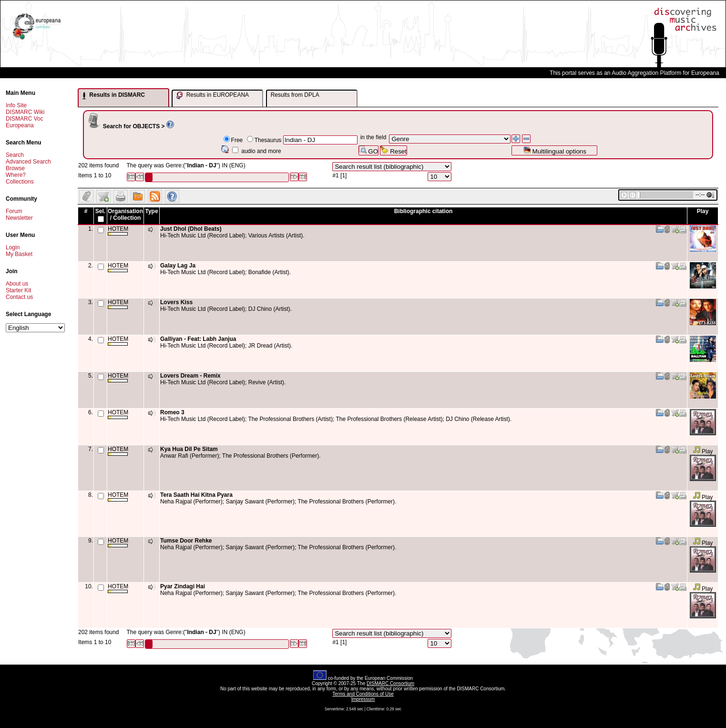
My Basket (19, 254)
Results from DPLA (295, 95)
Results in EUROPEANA (213, 95)
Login (13, 247)
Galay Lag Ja (178, 266)
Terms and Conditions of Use (363, 694)
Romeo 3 (172, 412)
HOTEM (118, 231)
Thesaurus (268, 140)
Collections (20, 182)
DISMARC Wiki (25, 112)
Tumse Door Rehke (186, 541)
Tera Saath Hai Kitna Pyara (196, 495)
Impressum (363, 699)
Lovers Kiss (176, 302)
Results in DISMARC (114, 95)
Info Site (16, 105)
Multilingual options (555, 150)
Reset (394, 150)
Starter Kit (18, 290)
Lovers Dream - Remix (190, 376)
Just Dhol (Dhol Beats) (191, 229)
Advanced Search (28, 162)
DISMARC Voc (25, 119)
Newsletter (19, 218)
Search (15, 155)
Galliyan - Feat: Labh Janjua (198, 339)
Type (151, 211)
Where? (16, 175)
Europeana (20, 125)
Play (703, 451)
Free (237, 140)
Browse (15, 168)
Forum (14, 211)
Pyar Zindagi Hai (183, 586)
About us (17, 284)
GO (368, 150)
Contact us (19, 297)
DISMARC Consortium (390, 683)
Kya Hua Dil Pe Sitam (189, 449)
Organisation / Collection (125, 215)
